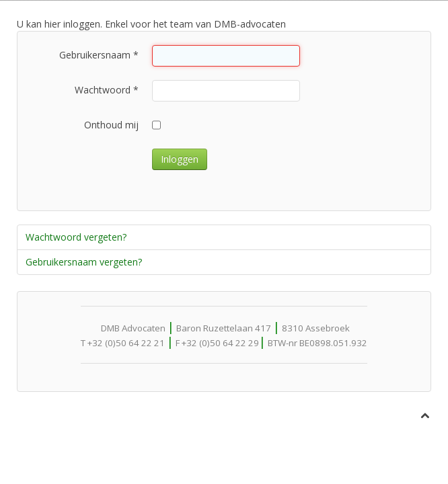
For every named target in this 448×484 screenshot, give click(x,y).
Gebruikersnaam (99, 55)
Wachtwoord (107, 90)
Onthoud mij (111, 125)
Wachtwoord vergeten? (76, 237)
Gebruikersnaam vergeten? (84, 262)
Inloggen (180, 159)
